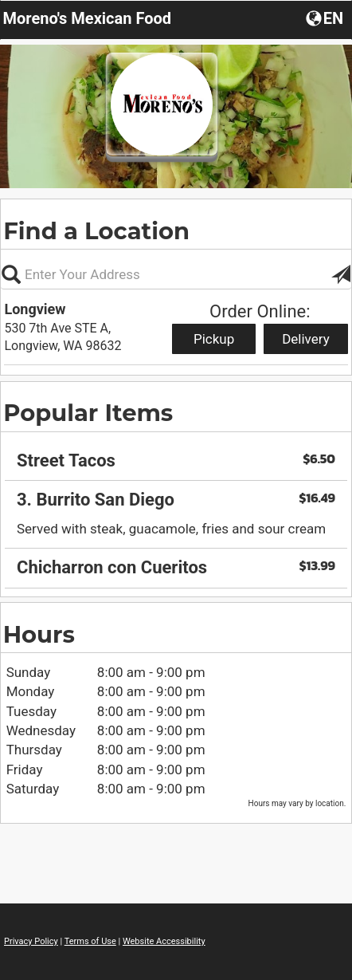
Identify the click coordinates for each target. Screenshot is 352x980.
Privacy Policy (31, 941)
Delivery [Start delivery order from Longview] (306, 339)
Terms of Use (90, 941)
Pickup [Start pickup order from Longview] (214, 339)
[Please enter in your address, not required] (176, 274)
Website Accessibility (164, 941)
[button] (326, 18)
